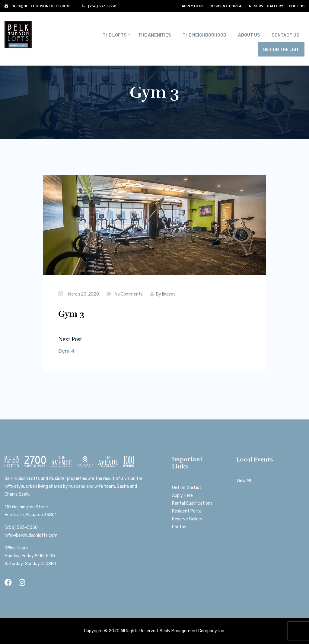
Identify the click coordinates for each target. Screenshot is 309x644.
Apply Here (193, 6)
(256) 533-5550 (21, 527)
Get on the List (187, 488)
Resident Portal (226, 6)
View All (244, 481)
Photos (297, 6)
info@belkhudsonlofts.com (31, 535)
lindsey (169, 294)
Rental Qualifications (192, 503)
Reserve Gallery (266, 6)
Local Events (255, 460)
